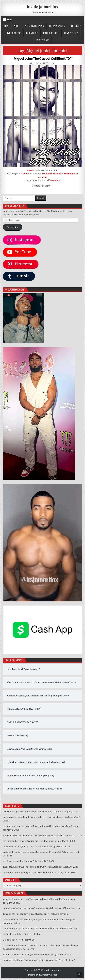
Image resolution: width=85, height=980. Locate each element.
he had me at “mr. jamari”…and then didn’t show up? (30, 846)
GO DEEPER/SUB (42, 40)
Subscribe (13, 227)
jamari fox (34, 63)
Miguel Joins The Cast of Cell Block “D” (42, 59)
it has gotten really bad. (29, 934)
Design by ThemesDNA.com (42, 975)
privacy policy (71, 33)
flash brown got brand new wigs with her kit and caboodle (33, 812)
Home (6, 26)
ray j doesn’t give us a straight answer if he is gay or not (32, 841)
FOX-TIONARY (75, 26)
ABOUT (17, 26)
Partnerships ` (14, 33)
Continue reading (42, 186)
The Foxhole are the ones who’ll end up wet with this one (33, 867)
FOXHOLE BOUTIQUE (51, 33)
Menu (10, 19)
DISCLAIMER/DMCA (57, 26)
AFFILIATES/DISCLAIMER (34, 26)
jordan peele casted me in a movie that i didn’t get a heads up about (38, 817)
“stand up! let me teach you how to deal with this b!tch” (31, 872)
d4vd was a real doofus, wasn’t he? (21, 861)
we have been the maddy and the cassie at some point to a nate (36, 835)
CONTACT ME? (32, 33)
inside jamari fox (42, 6)
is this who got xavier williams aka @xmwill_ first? (45, 954)
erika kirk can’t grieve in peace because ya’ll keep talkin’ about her (38, 852)
